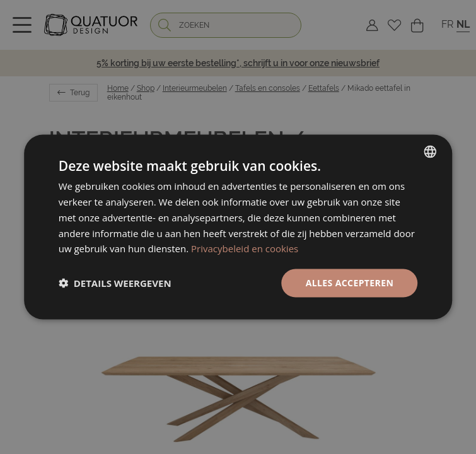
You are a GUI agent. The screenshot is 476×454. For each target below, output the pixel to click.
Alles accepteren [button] (350, 283)
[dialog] (238, 227)
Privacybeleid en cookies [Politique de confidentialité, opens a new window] (245, 248)
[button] (115, 283)
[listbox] (430, 152)
